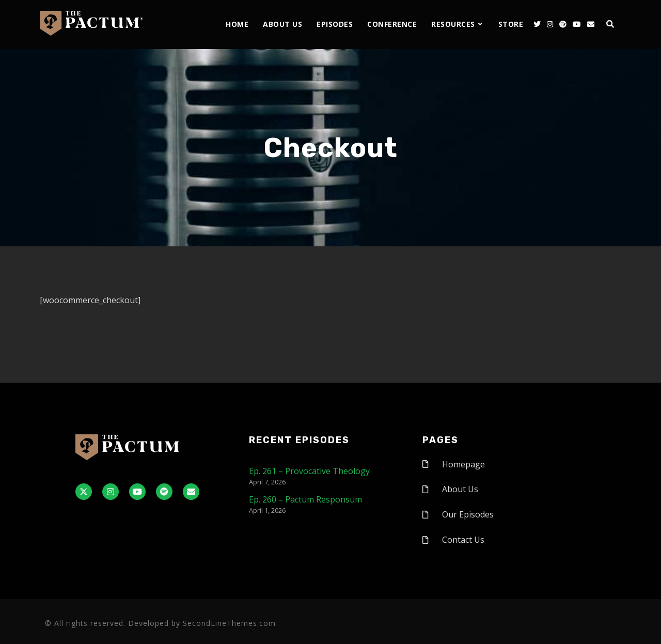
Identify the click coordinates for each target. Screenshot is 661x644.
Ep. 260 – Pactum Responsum (305, 499)
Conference (392, 24)
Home (237, 24)
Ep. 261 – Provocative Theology (309, 471)
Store (511, 24)
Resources (453, 24)
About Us (282, 24)
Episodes (335, 24)
